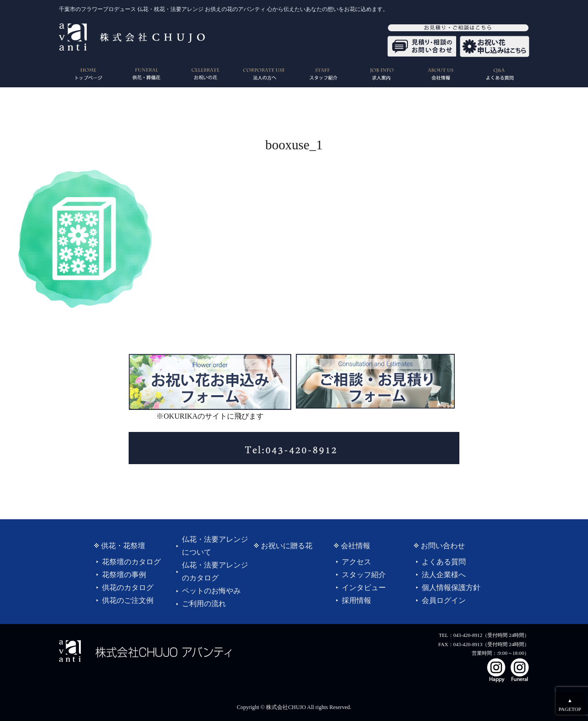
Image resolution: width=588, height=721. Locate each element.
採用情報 (356, 600)
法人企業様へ (444, 575)
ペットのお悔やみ (211, 591)
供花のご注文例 (128, 600)
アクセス (356, 562)
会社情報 (356, 546)
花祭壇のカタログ (131, 562)
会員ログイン (444, 600)
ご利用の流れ (204, 604)
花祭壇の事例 (124, 575)
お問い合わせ (443, 546)
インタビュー (364, 588)
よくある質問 (444, 562)
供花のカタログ (128, 588)
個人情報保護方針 (451, 588)
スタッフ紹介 (364, 575)
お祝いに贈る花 (287, 546)
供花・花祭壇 (123, 546)
